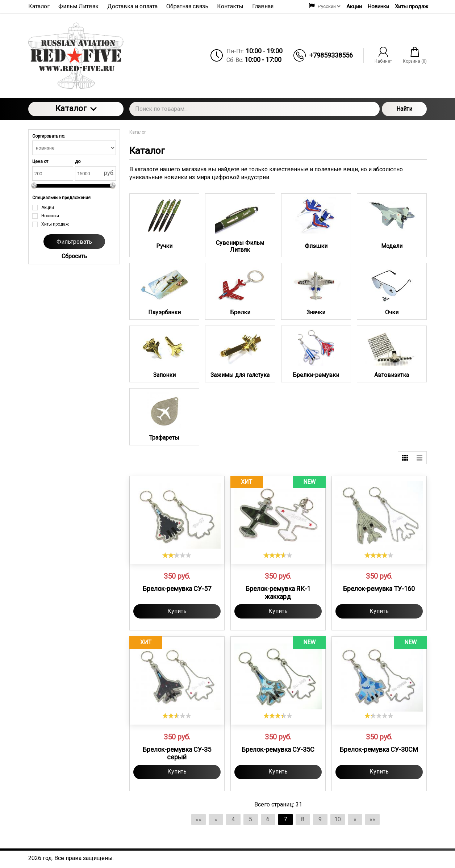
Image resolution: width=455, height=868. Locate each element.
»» (372, 819)
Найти (404, 109)
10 (338, 819)
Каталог (76, 108)
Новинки (378, 7)
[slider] (177, 555)
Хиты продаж (412, 7)
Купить (177, 611)
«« (199, 819)
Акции (354, 7)
